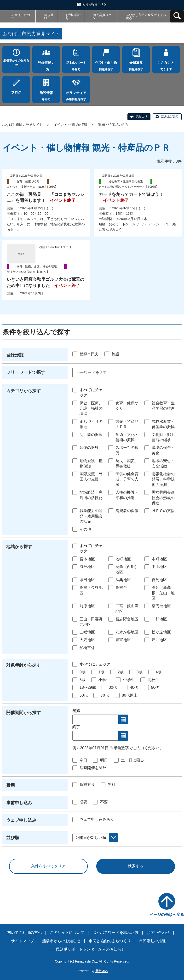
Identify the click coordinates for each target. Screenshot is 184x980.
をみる (76, 65)
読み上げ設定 (170, 116)
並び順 (13, 838)
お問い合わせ (73, 17)
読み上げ (142, 116)
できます (166, 65)
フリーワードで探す (26, 372)
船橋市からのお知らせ (16, 63)
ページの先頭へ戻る (167, 915)
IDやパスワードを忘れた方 (115, 933)
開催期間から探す (23, 713)
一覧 (46, 65)
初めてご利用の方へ (24, 933)
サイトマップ (23, 941)
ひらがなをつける (95, 4)
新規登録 (49, 17)
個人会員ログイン (104, 17)
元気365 (101, 971)
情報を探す (106, 65)
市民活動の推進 (152, 941)
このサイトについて (19, 17)
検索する (136, 866)
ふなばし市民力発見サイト (23, 125)
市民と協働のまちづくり (110, 941)
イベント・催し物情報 (70, 125)
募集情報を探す (76, 95)
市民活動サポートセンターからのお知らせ (89, 949)
